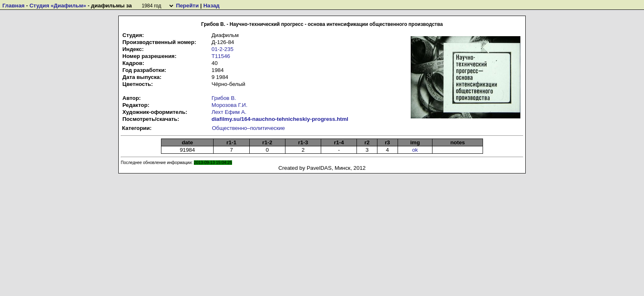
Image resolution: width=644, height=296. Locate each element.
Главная (14, 6)
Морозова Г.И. (229, 105)
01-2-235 (222, 49)
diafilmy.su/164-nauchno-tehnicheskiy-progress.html (280, 119)
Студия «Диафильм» (58, 6)
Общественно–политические (248, 128)
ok (415, 150)
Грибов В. (224, 98)
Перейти (187, 6)
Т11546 (221, 56)
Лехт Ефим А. (229, 112)
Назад (212, 6)
